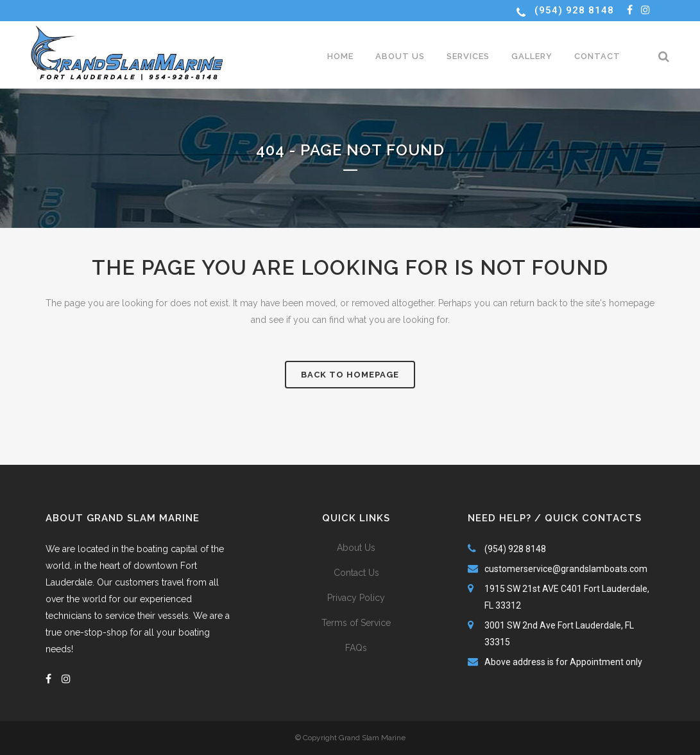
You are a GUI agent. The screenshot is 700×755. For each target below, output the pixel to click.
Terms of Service (356, 623)
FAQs (356, 648)
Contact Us (356, 573)
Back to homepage (350, 375)
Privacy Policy (356, 598)
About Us (356, 548)
